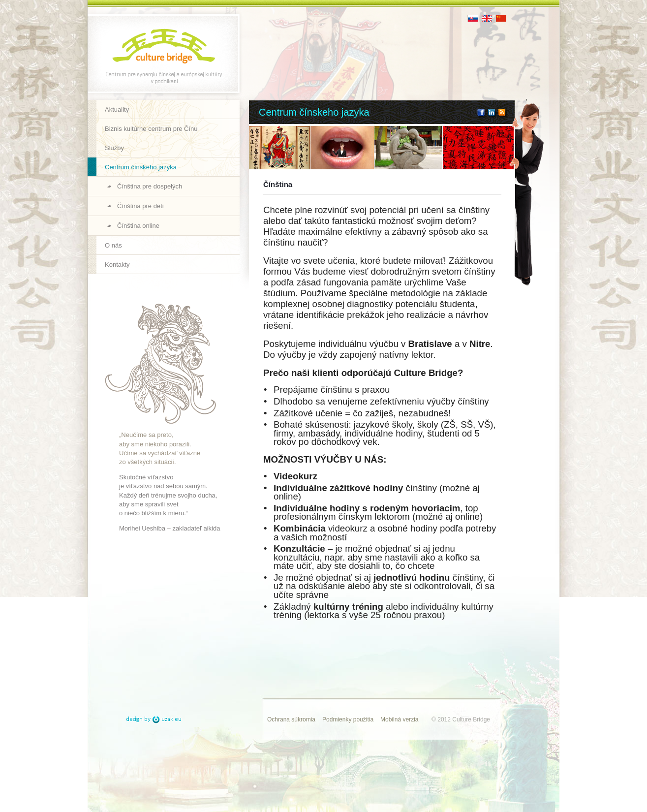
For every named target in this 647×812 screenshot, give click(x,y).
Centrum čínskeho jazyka (141, 167)
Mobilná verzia (399, 719)
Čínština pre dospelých (150, 186)
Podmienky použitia (348, 719)
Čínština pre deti (140, 206)
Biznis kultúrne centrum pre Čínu (151, 129)
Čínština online (138, 226)
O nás (113, 245)
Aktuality (117, 109)
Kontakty (117, 265)
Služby (114, 148)
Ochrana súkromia (291, 719)
